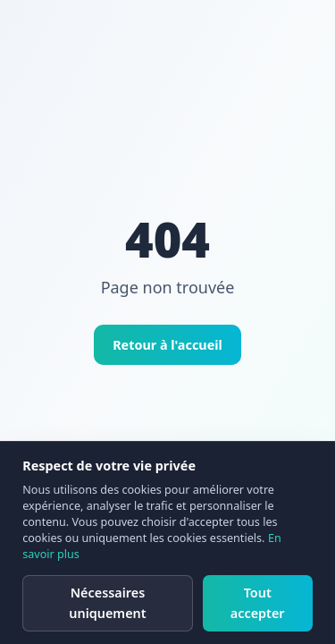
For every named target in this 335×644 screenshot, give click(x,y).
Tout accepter (258, 603)
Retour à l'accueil (167, 345)
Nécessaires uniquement (107, 603)
